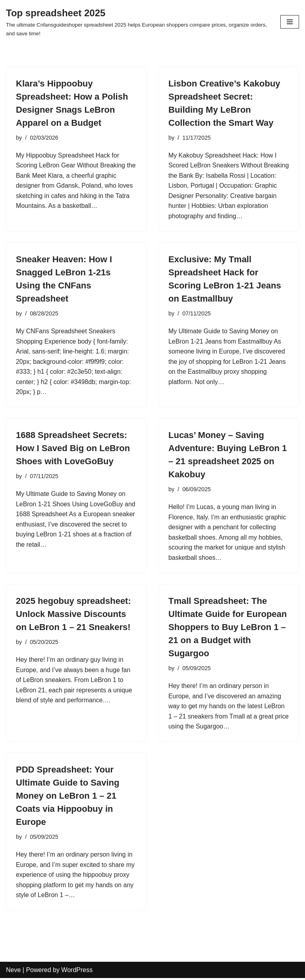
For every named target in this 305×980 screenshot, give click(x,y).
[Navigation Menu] (290, 22)
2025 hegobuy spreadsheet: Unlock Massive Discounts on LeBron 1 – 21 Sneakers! (73, 615)
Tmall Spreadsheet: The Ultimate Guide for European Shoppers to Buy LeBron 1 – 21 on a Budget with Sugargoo (228, 628)
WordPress (77, 971)
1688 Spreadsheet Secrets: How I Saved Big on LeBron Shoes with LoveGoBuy (73, 449)
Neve (13, 971)
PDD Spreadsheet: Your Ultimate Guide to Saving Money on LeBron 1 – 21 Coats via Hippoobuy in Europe (68, 797)
